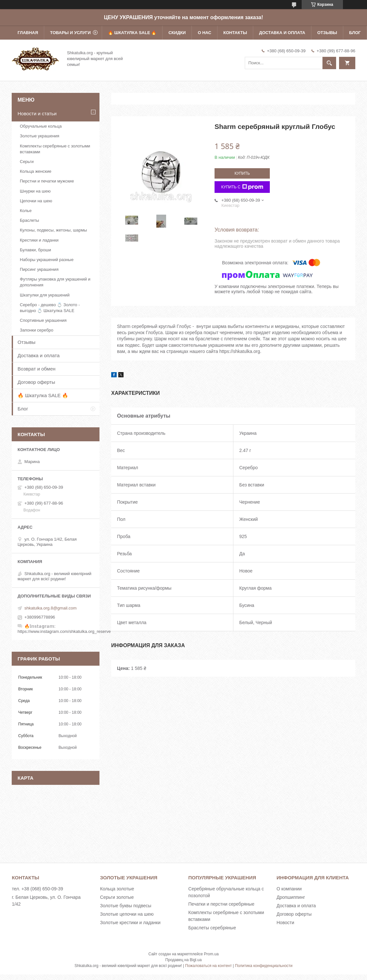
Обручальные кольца (41, 126)
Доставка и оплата (282, 33)
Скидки (177, 33)
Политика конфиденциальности (264, 966)
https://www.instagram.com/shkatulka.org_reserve (64, 631)
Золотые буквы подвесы (126, 906)
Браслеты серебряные (212, 928)
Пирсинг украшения (39, 269)
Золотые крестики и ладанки (130, 923)
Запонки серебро (37, 330)
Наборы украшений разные (47, 260)
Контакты (235, 33)
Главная (28, 33)
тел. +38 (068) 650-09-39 (37, 889)
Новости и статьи (37, 113)
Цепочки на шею (36, 201)
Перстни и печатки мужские (47, 181)
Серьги (27, 162)
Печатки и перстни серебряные (221, 904)
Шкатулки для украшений (45, 295)
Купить (242, 173)
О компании (289, 889)
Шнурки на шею (35, 191)
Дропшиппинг (291, 897)
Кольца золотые (117, 889)
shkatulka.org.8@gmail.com (51, 608)
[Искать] (329, 63)
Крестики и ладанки (39, 240)
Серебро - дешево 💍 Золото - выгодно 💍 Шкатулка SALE (50, 308)
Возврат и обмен (37, 369)
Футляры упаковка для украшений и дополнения (55, 282)
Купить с (242, 187)
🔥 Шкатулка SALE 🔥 (132, 33)
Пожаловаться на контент (209, 966)
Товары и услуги (70, 33)
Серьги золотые (117, 897)
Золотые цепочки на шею (127, 914)
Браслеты (29, 220)
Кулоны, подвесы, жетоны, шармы (53, 230)
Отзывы (327, 33)
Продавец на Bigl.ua (184, 960)
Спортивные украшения (43, 320)
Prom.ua (211, 954)
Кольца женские (36, 171)
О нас (204, 33)
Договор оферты (36, 382)
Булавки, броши (35, 250)
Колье (26, 211)
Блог (355, 33)
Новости (285, 923)
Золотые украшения (39, 136)
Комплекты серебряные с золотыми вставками (55, 149)
